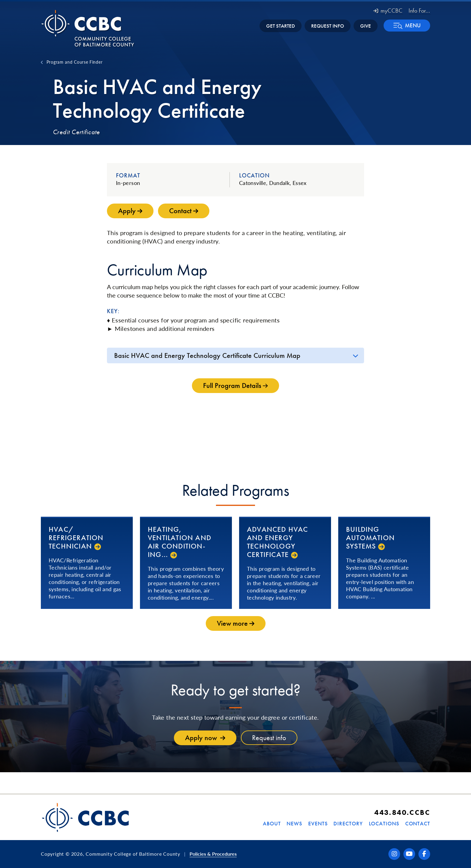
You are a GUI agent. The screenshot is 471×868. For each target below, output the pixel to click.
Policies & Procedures (213, 854)
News (294, 823)
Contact (418, 823)
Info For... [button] (419, 11)
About (272, 823)
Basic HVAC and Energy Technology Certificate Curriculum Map (207, 355)
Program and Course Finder (75, 62)
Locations (384, 823)
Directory (348, 823)
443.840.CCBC (402, 812)
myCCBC (388, 11)
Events (318, 823)
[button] (407, 26)
